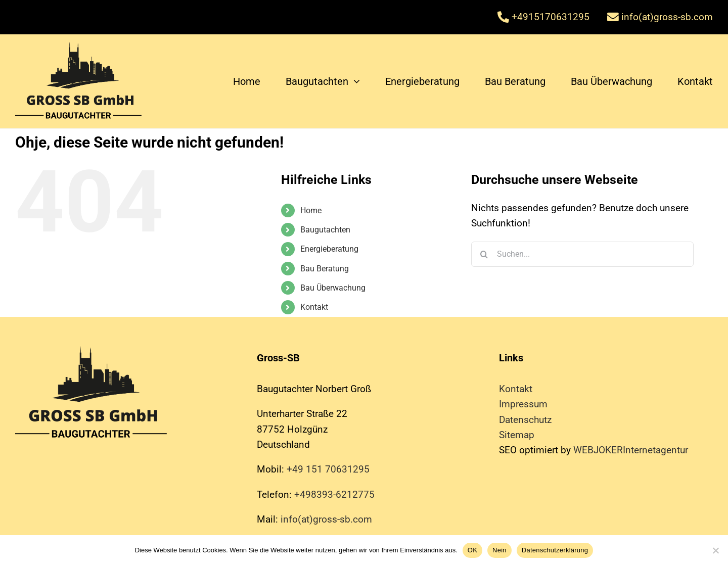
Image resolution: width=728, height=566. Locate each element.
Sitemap (517, 435)
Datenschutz (525, 420)
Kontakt (314, 307)
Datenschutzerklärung (555, 550)
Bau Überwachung (333, 288)
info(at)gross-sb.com (326, 519)
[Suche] (484, 254)
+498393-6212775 (334, 494)
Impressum (523, 404)
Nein (499, 550)
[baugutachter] (78, 47)
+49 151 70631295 (328, 469)
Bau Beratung (325, 269)
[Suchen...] (582, 254)
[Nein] (715, 550)
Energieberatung (329, 249)
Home (311, 210)
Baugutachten (325, 230)
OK (472, 550)
